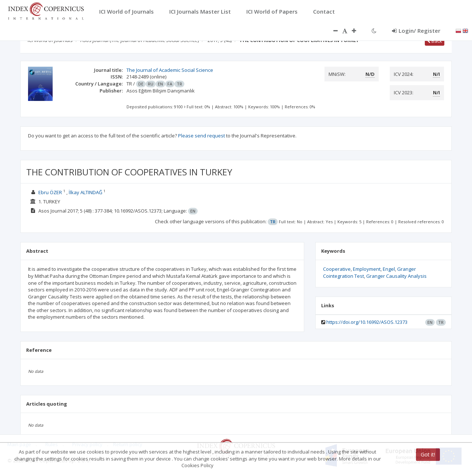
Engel (389, 269)
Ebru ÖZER (50, 192)
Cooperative (337, 269)
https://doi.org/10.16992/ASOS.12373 (367, 322)
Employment (367, 269)
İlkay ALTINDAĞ (85, 192)
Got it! (428, 454)
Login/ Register (416, 31)
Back (435, 41)
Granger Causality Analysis (396, 276)
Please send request (202, 136)
